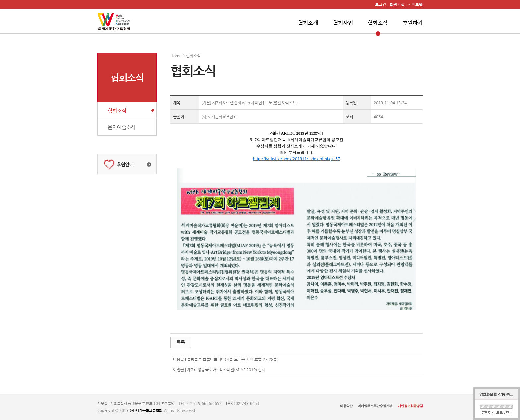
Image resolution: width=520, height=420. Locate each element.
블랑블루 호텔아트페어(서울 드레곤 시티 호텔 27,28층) (233, 359)
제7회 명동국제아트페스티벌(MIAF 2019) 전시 (226, 370)
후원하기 (413, 23)
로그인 (381, 4)
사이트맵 (415, 4)
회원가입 (397, 4)
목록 (181, 342)
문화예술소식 (122, 127)
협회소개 (308, 23)
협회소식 (378, 23)
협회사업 (343, 23)
